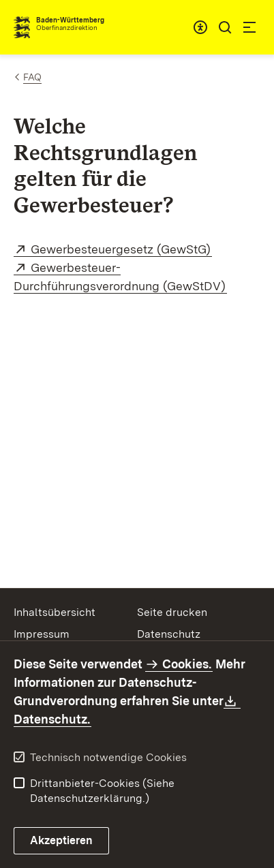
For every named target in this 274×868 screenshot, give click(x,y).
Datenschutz (169, 634)
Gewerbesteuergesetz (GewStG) (121, 249)
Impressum (42, 634)
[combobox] (200, 27)
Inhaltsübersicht (55, 612)
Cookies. (187, 664)
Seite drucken (172, 612)
